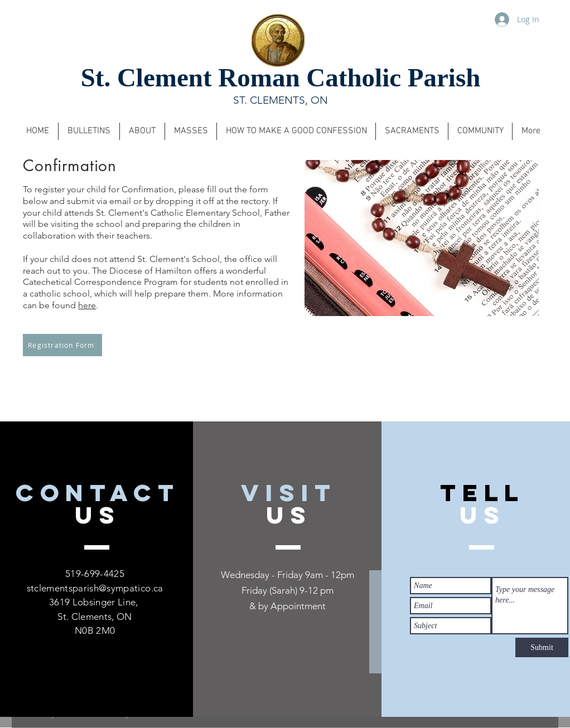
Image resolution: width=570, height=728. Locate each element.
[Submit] (542, 647)
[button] (89, 131)
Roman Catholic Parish (349, 77)
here (87, 305)
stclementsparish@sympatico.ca (95, 588)
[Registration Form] (62, 345)
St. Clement (150, 77)
